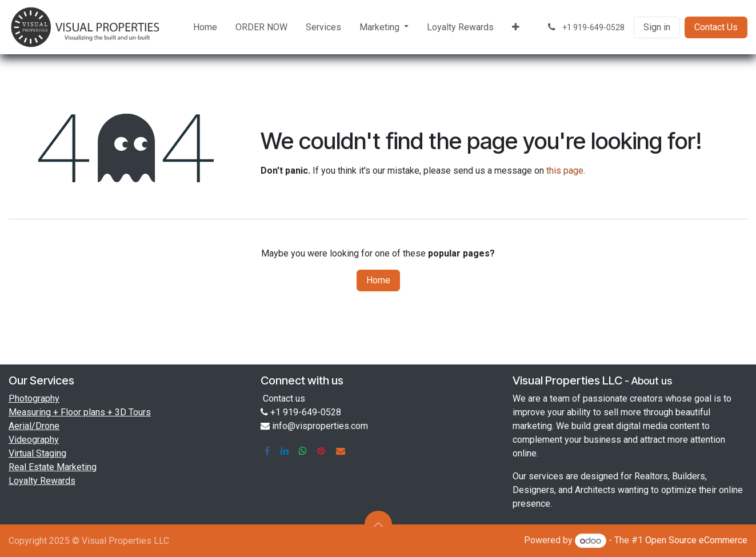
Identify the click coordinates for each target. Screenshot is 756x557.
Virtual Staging (37, 453)
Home (378, 280)
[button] (378, 524)
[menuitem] (205, 27)
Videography (34, 440)
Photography (34, 398)
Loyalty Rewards (42, 481)
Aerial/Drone (34, 426)
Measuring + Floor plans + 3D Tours (80, 412)
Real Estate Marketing (53, 467)
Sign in (657, 27)
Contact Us (716, 27)
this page (565, 171)
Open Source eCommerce (696, 541)
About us (652, 381)
